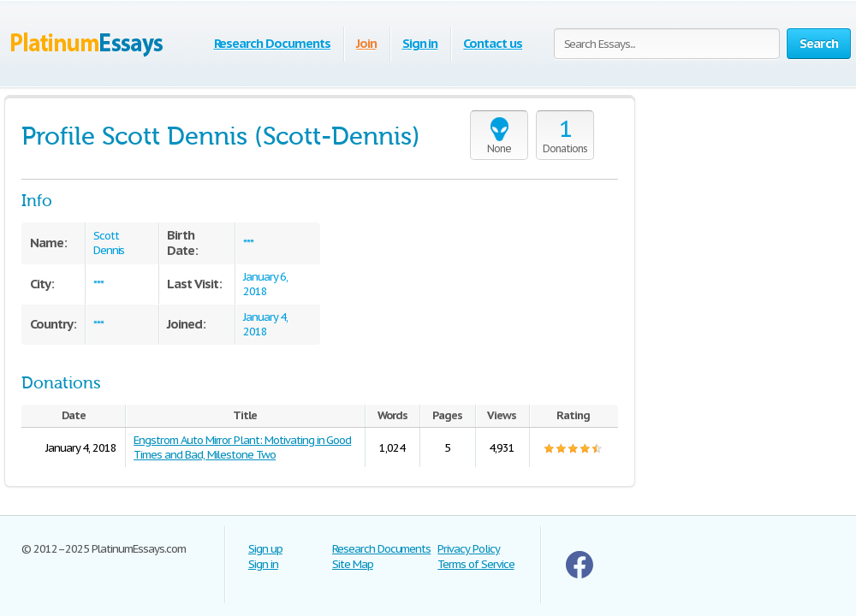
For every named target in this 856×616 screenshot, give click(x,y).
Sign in (420, 43)
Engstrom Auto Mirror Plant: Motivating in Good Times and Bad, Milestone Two (242, 447)
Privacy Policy (468, 549)
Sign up (265, 549)
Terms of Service (476, 564)
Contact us (493, 43)
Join (366, 43)
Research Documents (272, 43)
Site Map (353, 564)
